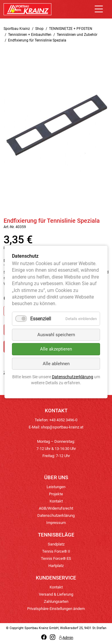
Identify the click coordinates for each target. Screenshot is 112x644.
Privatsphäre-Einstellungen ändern (56, 609)
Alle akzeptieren (56, 349)
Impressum (56, 523)
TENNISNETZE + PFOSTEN (71, 29)
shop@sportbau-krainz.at (62, 427)
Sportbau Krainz (17, 29)
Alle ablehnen (56, 364)
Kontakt (56, 501)
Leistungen (56, 487)
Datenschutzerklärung (56, 515)
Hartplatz (56, 566)
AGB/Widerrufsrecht (56, 508)
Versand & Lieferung (56, 594)
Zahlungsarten (56, 601)
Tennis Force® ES (56, 558)
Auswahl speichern (56, 335)
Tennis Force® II (56, 551)
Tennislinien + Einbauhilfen (30, 35)
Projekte (56, 494)
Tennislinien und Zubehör (77, 35)
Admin (66, 638)
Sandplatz (56, 544)
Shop (39, 29)
